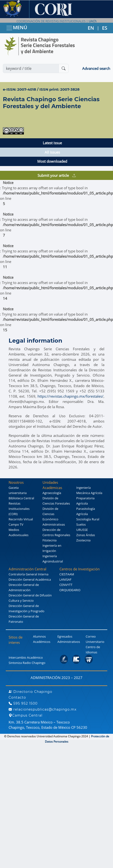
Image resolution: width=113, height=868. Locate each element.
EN (91, 28)
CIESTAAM (67, 574)
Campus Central (26, 715)
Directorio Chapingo (30, 692)
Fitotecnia (50, 540)
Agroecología (52, 493)
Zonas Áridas (86, 535)
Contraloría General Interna (29, 574)
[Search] (31, 68)
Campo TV (16, 524)
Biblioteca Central (21, 498)
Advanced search (96, 68)
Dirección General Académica (30, 579)
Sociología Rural (88, 519)
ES (105, 28)
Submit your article (57, 175)
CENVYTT (66, 585)
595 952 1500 (23, 703)
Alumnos (39, 636)
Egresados (65, 636)
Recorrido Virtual (21, 519)
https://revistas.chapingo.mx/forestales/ (70, 396)
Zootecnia (83, 540)
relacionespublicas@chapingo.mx (43, 709)
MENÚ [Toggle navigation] (16, 28)
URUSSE (82, 530)
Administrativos (69, 642)
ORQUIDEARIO (70, 590)
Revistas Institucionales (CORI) (19, 509)
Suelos (81, 524)
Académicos (42, 642)
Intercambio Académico (26, 657)
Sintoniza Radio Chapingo (27, 663)
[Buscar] (64, 68)
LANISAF (65, 579)
